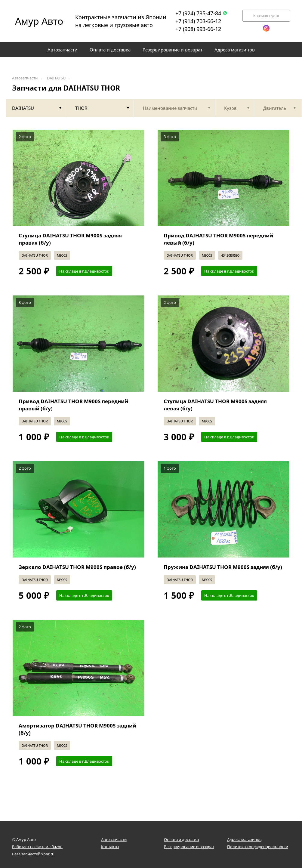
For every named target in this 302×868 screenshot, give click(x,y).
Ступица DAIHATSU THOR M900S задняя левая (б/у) (215, 405)
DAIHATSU (56, 78)
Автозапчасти (25, 78)
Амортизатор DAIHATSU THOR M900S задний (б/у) (77, 729)
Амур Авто (39, 21)
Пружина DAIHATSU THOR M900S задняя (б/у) (223, 567)
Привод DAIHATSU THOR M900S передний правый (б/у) (73, 405)
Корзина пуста (266, 16)
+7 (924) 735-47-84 (201, 13)
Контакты (110, 847)
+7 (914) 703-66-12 (198, 21)
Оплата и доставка (181, 839)
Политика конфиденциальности (258, 847)
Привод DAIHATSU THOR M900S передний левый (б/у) (218, 239)
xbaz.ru (48, 854)
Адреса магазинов (244, 839)
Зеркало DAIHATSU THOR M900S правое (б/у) (77, 567)
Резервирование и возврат (189, 847)
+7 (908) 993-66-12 (198, 29)
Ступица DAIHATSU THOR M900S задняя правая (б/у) (70, 239)
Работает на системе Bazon (37, 847)
